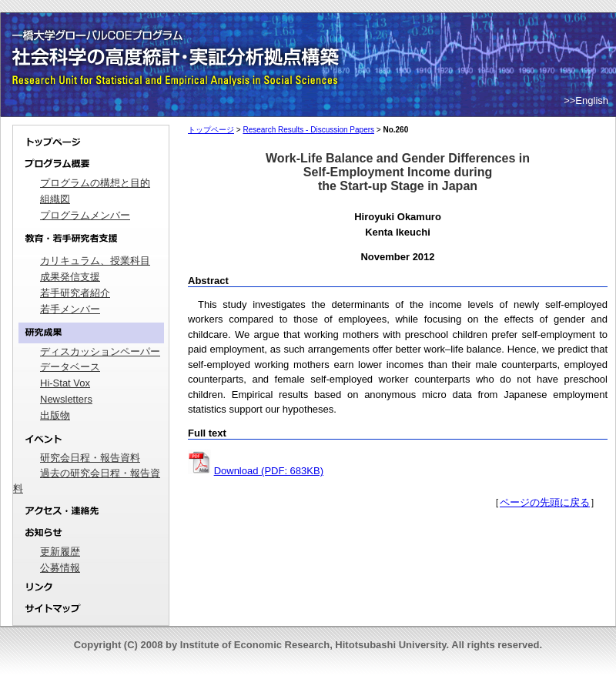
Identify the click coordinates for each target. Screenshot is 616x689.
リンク (91, 588)
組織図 (55, 199)
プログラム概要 (91, 164)
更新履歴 (60, 552)
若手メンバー (70, 309)
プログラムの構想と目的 (95, 183)
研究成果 (91, 333)
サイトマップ (91, 612)
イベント (91, 439)
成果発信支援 (70, 277)
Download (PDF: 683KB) (269, 471)
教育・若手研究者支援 (91, 238)
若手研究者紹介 (75, 293)
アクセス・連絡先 (91, 511)
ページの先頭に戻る (545, 502)
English (592, 100)
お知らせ (91, 533)
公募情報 (60, 568)
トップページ (91, 139)
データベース (70, 367)
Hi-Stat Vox (65, 383)
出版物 (55, 415)
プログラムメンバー (85, 215)
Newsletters (66, 399)
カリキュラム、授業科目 (95, 261)
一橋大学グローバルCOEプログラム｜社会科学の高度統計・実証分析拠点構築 (178, 38)
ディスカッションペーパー (100, 351)
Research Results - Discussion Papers (308, 130)
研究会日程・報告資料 (90, 458)
